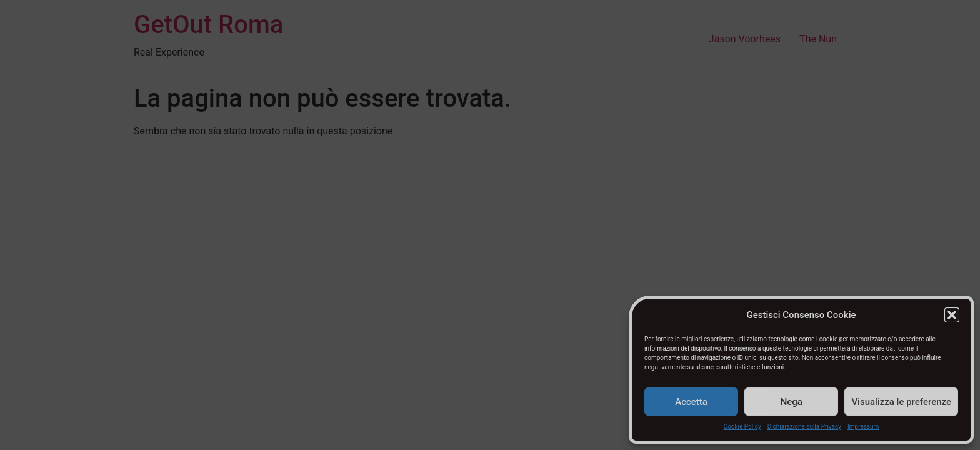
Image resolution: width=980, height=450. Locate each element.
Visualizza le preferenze (901, 402)
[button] (952, 315)
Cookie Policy (742, 427)
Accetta (691, 402)
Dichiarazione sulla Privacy (804, 427)
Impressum (863, 427)
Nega (792, 402)
